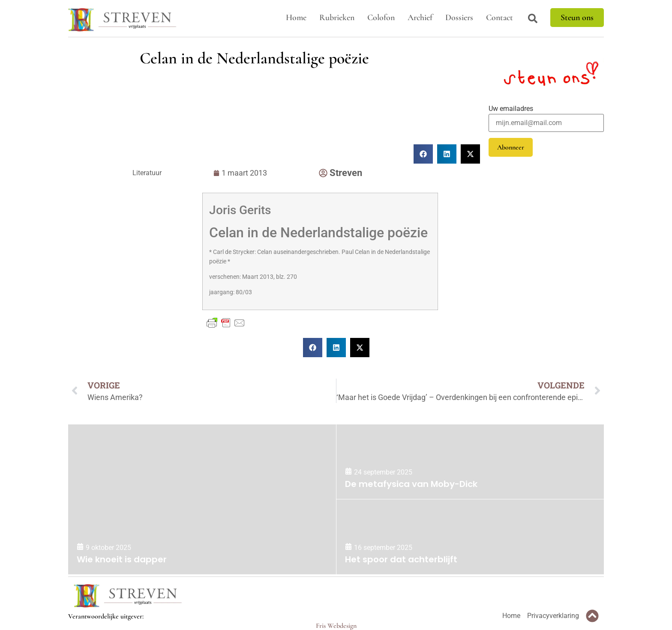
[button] (313, 348)
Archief (420, 18)
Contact (499, 18)
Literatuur (147, 173)
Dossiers (459, 18)
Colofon (381, 18)
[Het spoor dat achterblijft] (470, 537)
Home (296, 18)
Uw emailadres (511, 109)
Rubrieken (337, 18)
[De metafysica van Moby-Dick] (470, 462)
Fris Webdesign (336, 626)
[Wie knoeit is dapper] (202, 499)
